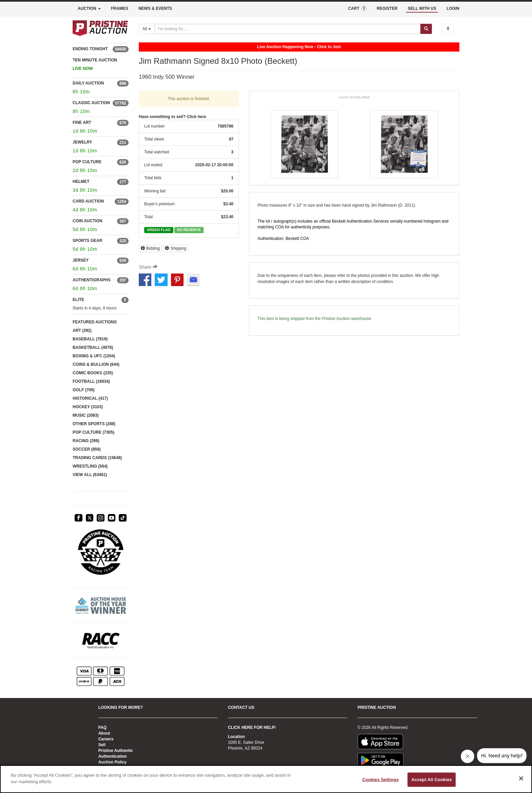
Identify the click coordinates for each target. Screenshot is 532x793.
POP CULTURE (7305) (93, 432)
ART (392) (82, 331)
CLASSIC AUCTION (91, 103)
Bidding (150, 248)
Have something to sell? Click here (173, 117)
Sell (102, 745)
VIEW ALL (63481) (90, 475)
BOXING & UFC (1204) (94, 356)
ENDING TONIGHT (90, 49)
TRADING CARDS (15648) (97, 458)
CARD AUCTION (88, 201)
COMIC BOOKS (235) (93, 373)
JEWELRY (82, 142)
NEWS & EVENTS (155, 8)
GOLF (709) (84, 390)
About (104, 733)
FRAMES (120, 8)
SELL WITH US (422, 8)
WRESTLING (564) (90, 466)
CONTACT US (241, 707)
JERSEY (81, 260)
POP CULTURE (87, 162)
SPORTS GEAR (87, 241)
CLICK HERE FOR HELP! (252, 728)
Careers (106, 739)
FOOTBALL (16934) (91, 381)
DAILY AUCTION (88, 83)
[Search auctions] (288, 29)
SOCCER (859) (87, 449)
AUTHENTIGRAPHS (92, 280)
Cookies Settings (381, 780)
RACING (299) (86, 441)
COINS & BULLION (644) (96, 364)
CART (357, 8)
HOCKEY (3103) (88, 407)
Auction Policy (112, 762)
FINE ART (82, 122)
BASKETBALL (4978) (93, 347)
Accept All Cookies (432, 780)
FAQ (103, 728)
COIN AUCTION (88, 221)
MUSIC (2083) (86, 415)
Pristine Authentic (116, 751)
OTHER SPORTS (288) (94, 424)
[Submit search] (426, 29)
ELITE (78, 300)
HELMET (81, 182)
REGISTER (387, 8)
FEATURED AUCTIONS (95, 322)
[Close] (521, 778)
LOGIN (453, 8)
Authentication (113, 756)
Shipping (176, 248)
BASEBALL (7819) (90, 339)
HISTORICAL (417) (90, 398)
